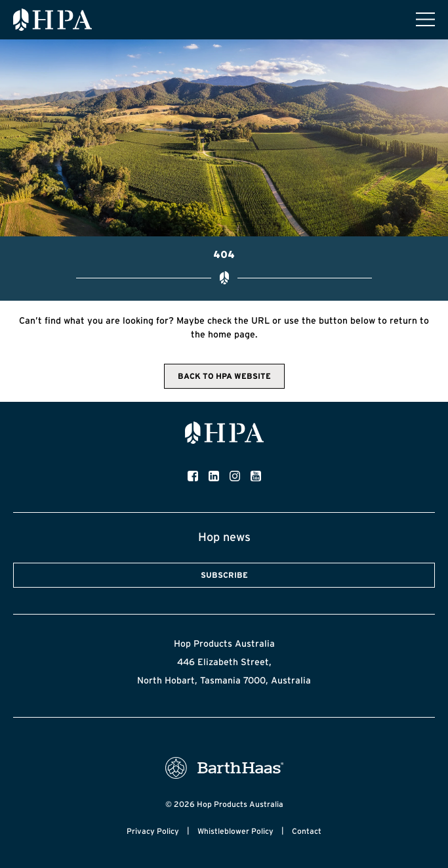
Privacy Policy (153, 831)
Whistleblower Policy (235, 831)
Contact (307, 831)
